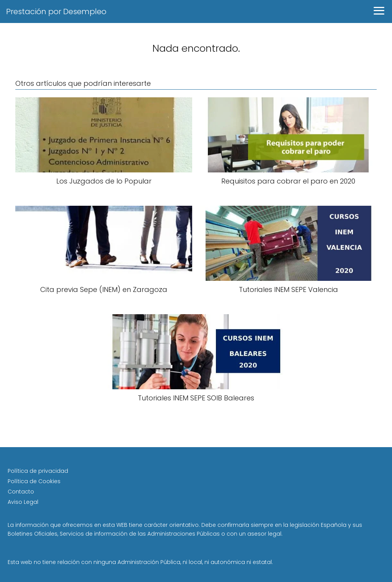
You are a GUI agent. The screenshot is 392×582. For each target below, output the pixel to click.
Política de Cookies (34, 481)
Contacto (21, 492)
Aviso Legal (23, 502)
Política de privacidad (38, 471)
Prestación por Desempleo (56, 11)
